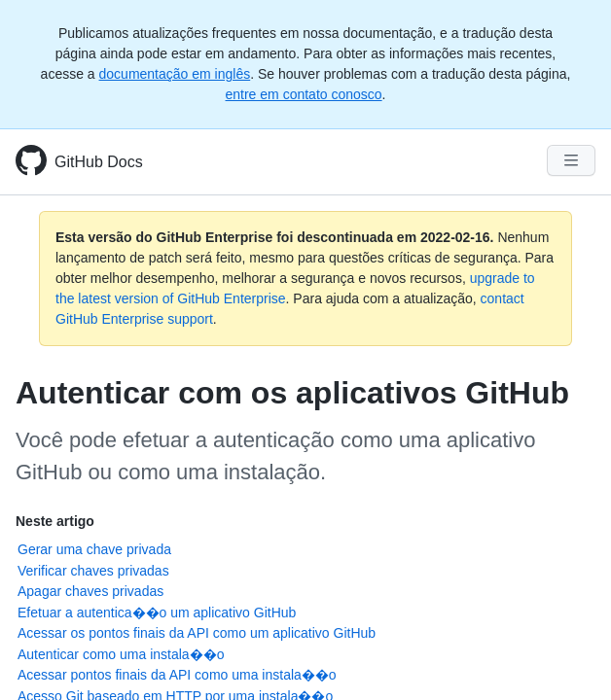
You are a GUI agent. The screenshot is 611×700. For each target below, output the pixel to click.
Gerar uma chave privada (94, 549)
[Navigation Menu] (571, 160)
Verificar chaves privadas (93, 571)
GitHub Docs (99, 162)
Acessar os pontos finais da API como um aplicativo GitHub (197, 633)
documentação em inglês (175, 74)
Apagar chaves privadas (90, 591)
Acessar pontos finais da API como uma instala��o (177, 675)
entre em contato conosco (304, 94)
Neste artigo (55, 521)
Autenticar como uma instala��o (121, 654)
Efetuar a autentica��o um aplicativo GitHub (157, 612)
